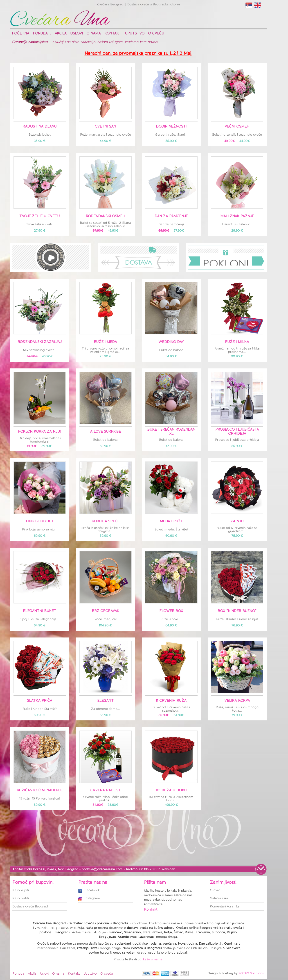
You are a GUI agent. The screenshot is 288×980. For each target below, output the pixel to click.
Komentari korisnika (225, 906)
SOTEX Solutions (251, 973)
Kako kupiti (21, 890)
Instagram (89, 899)
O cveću (156, 33)
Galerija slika (219, 898)
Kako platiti (21, 898)
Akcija (61, 33)
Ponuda (18, 974)
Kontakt (113, 33)
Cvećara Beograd (110, 4)
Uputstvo (135, 33)
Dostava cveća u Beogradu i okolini (154, 4)
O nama (94, 33)
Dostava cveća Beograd (30, 906)
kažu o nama (153, 959)
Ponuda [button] (42, 33)
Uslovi (76, 33)
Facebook (89, 891)
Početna (21, 33)
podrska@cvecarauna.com (102, 869)
